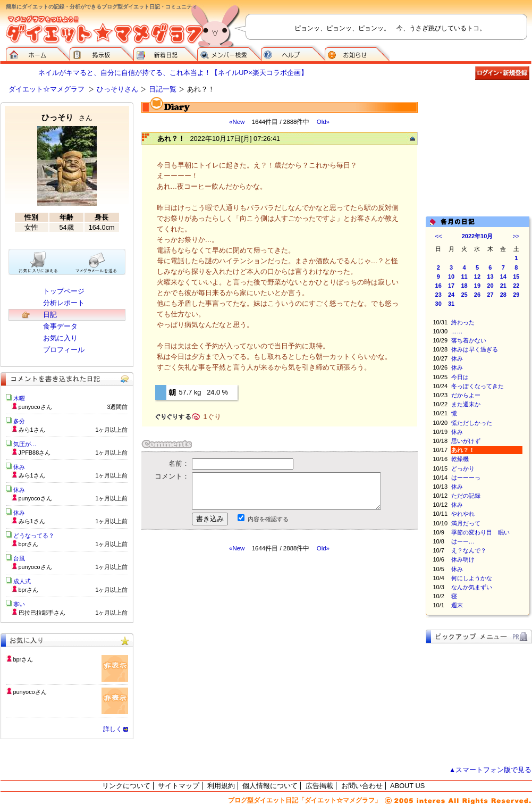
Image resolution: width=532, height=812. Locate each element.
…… (457, 331)
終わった (463, 322)
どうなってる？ (34, 535)
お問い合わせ (362, 786)
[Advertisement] (241, 648)
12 (477, 277)
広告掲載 (319, 786)
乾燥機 (460, 459)
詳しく (113, 729)
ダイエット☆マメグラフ (47, 89)
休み (457, 358)
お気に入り (60, 338)
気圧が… (25, 444)
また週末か (466, 404)
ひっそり (67, 117)
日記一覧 (163, 89)
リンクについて (126, 786)
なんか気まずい (472, 587)
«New (237, 122)
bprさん (23, 659)
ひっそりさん (117, 89)
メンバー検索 (229, 53)
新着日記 (165, 53)
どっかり (463, 468)
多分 (19, 421)
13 (490, 277)
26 (477, 295)
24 (451, 295)
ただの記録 (466, 496)
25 (464, 295)
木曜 (19, 398)
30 (438, 304)
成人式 (22, 581)
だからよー (466, 395)
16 (438, 286)
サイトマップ (179, 786)
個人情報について (270, 786)
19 (477, 286)
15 (516, 277)
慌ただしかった (472, 423)
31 (451, 304)
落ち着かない (469, 340)
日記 (50, 315)
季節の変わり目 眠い (480, 532)
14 (503, 277)
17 (451, 286)
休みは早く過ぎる (475, 349)
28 (503, 295)
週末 (457, 605)
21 (503, 286)
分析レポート (64, 303)
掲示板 (102, 53)
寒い (19, 604)
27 (490, 295)
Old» (323, 122)
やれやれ (463, 514)
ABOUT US (407, 786)
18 (464, 286)
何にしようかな (472, 578)
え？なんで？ (469, 550)
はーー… (463, 541)
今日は (460, 377)
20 (490, 286)
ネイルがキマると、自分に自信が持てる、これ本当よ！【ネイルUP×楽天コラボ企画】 (173, 73)
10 (451, 277)
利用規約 (221, 786)
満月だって (466, 523)
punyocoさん (30, 692)
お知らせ (357, 53)
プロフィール (64, 350)
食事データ (60, 326)
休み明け (463, 559)
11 (464, 277)
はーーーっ (466, 478)
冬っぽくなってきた (478, 386)
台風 (19, 558)
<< (439, 236)
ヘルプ (293, 53)
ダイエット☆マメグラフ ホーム (38, 53)
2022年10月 (478, 236)
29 (516, 295)
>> (516, 236)
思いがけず (466, 441)
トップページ (64, 291)
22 (516, 286)
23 (438, 295)
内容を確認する (268, 519)
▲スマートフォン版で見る (491, 770)
